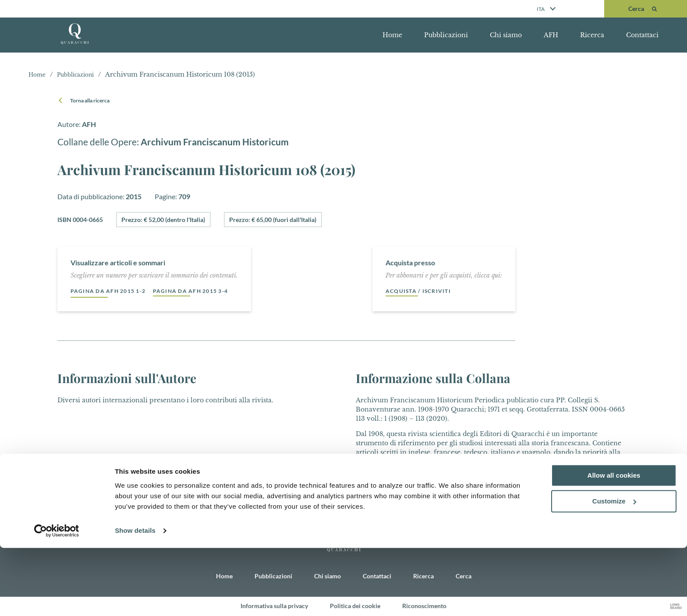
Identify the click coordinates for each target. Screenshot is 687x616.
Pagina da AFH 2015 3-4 (208, 291)
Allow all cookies (614, 544)
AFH (551, 35)
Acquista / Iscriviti (422, 291)
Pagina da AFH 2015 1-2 (114, 291)
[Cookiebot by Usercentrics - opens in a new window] (57, 599)
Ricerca (592, 35)
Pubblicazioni (446, 35)
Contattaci (642, 35)
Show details (135, 599)
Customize (614, 569)
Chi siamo (506, 35)
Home (392, 35)
